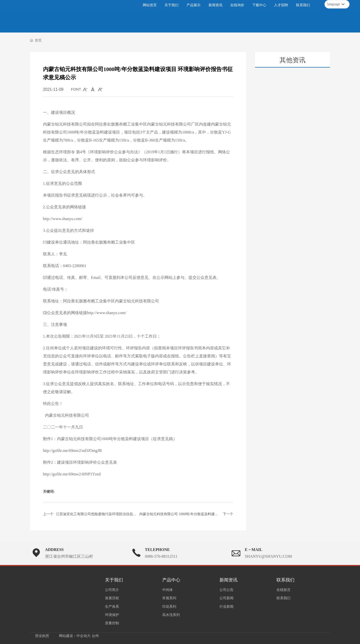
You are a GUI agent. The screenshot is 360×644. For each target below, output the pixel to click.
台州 (95, 636)
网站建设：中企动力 (75, 636)
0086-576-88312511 (161, 556)
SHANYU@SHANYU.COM (268, 556)
